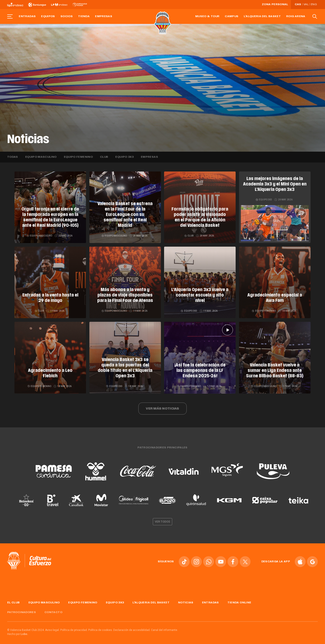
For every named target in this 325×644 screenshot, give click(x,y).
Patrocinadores (22, 609)
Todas (13, 157)
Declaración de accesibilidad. (132, 627)
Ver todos (162, 518)
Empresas (104, 16)
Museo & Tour (207, 16)
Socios (67, 16)
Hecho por (18, 631)
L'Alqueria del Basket (262, 16)
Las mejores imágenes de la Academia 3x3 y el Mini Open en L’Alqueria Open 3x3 (275, 184)
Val (306, 5)
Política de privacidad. (74, 627)
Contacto (53, 609)
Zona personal (275, 5)
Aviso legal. (52, 627)
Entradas (27, 16)
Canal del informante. (164, 627)
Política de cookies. (100, 627)
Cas (298, 5)
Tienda (84, 16)
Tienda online (239, 599)
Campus (232, 16)
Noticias (186, 599)
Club (104, 157)
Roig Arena (296, 16)
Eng (314, 5)
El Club (14, 599)
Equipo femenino (78, 157)
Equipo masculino (41, 157)
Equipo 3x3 (124, 157)
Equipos (48, 16)
